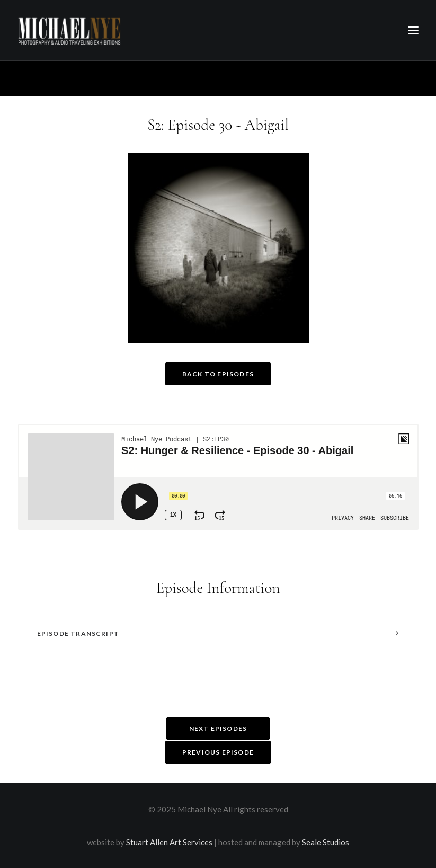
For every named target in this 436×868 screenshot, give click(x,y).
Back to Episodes (218, 374)
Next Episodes (218, 728)
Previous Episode (218, 752)
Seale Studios (326, 842)
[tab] (218, 634)
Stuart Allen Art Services (169, 842)
